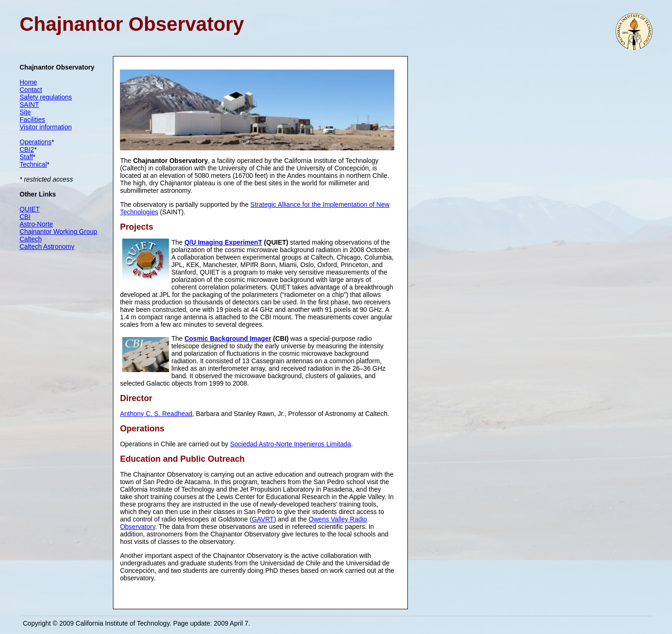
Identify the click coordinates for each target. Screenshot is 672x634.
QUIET (30, 209)
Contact (31, 90)
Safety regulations (46, 97)
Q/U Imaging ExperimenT (223, 242)
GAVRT (263, 519)
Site (25, 112)
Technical (33, 164)
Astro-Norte (36, 224)
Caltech (31, 239)
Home (28, 82)
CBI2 (27, 149)
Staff (26, 157)
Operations (35, 142)
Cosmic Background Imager (228, 338)
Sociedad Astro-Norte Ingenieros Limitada (290, 444)
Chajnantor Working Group (58, 232)
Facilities (32, 120)
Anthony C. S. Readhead (156, 414)
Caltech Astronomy (47, 247)
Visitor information (46, 127)
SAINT (29, 105)
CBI (25, 217)
